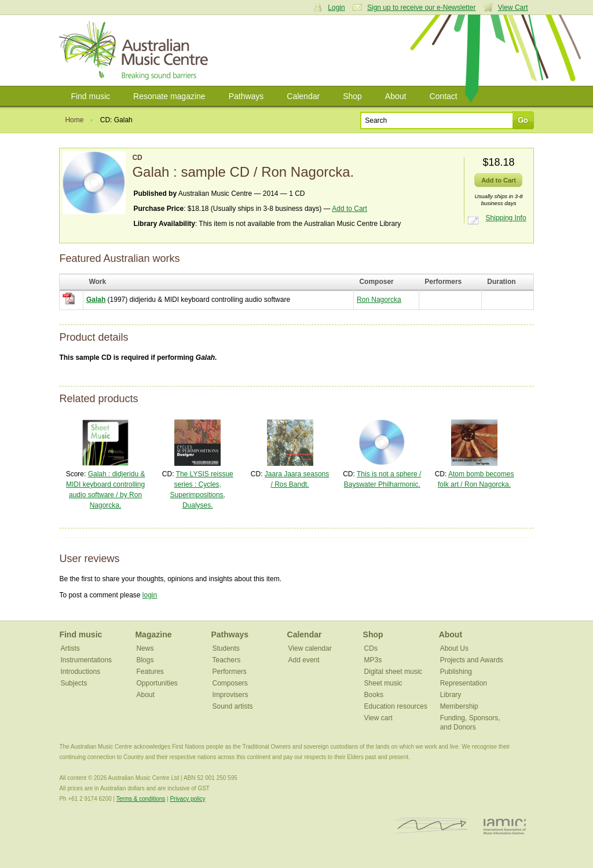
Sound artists (233, 706)
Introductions (80, 672)
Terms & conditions (141, 799)
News (145, 648)
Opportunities (157, 683)
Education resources (396, 706)
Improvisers (230, 695)
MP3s (373, 660)
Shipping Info (506, 218)
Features (150, 672)
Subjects (74, 683)
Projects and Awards (472, 660)
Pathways (246, 96)
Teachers (227, 660)
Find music (90, 96)
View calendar (310, 648)
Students (226, 648)
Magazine (153, 634)
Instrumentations (86, 660)
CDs (371, 648)
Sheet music (383, 683)
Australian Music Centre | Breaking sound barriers (136, 50)
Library (451, 695)
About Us (454, 648)
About (396, 96)
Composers (230, 683)
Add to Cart (349, 209)
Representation (464, 683)
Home (74, 120)
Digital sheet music (393, 672)
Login (336, 8)
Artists (70, 648)
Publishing (456, 672)
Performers (230, 672)
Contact (443, 96)
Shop (352, 96)
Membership (459, 706)
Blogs (145, 660)
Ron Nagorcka (379, 300)
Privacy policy (187, 799)
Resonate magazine (169, 96)
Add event (304, 660)
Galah (96, 300)
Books (374, 695)
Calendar (303, 96)
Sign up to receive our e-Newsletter (421, 8)
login (150, 595)
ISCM (432, 826)
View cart (378, 718)
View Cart (513, 8)
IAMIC (505, 826)
